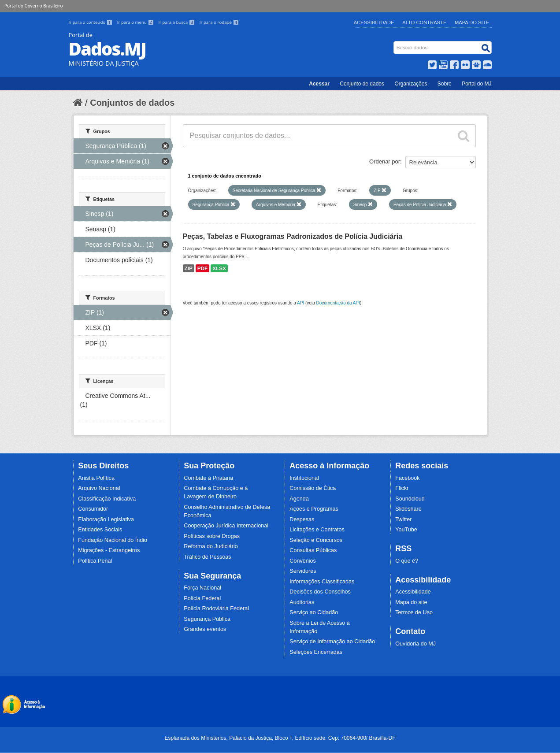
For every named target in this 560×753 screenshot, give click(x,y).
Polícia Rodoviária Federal (216, 608)
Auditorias (302, 602)
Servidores (303, 571)
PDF (203, 268)
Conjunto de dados (362, 84)
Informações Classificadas (322, 582)
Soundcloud (410, 499)
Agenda (299, 499)
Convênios (303, 561)
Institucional (304, 478)
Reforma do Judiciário (211, 546)
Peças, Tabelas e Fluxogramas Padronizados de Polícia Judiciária (293, 236)
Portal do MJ (477, 84)
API (300, 303)
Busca (394, 43)
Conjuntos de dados (132, 103)
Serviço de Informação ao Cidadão (332, 642)
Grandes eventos (205, 629)
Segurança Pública (207, 619)
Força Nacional (202, 588)
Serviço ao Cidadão (314, 612)
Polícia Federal (202, 598)
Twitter (403, 519)
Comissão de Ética (313, 488)
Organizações (411, 84)
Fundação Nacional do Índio (113, 540)
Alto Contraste (424, 22)
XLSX (219, 268)
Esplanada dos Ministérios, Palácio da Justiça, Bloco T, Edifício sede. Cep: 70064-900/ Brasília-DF (280, 738)
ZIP (189, 268)
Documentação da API (338, 303)
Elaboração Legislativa (106, 519)
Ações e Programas (314, 509)
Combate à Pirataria (208, 478)
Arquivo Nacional (99, 488)
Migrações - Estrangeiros (109, 550)
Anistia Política (96, 478)
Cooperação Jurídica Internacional (226, 526)
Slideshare (408, 509)
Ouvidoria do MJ (415, 644)
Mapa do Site (472, 22)
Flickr (402, 488)
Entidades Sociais (100, 530)
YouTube (406, 530)
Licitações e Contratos (317, 530)
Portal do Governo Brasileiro (33, 6)
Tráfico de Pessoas (207, 557)
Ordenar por (385, 161)
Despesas (302, 519)
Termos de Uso (414, 612)
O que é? (407, 561)
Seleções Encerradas (316, 652)
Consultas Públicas (313, 550)
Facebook (407, 478)
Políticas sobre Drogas (212, 536)
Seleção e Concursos (316, 540)
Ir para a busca (177, 22)
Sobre (445, 84)
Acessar (319, 84)
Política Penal (95, 561)
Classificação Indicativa (107, 499)
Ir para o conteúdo (91, 22)
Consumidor (93, 509)
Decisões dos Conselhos (320, 592)
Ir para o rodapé (219, 22)
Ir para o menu (136, 22)
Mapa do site (411, 602)
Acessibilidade (374, 22)
